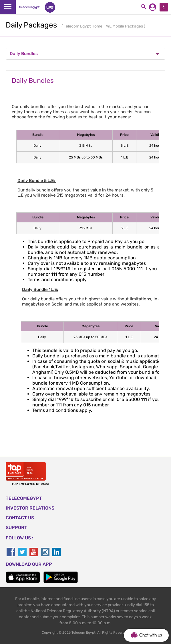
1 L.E (125, 157)
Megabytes (86, 135)
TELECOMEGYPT (24, 498)
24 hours (156, 146)
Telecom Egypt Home (83, 26)
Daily (38, 146)
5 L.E (125, 146)
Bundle (38, 135)
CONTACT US (20, 518)
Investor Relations (30, 508)
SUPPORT (16, 527)
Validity (156, 135)
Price (124, 135)
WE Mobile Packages (125, 26)
